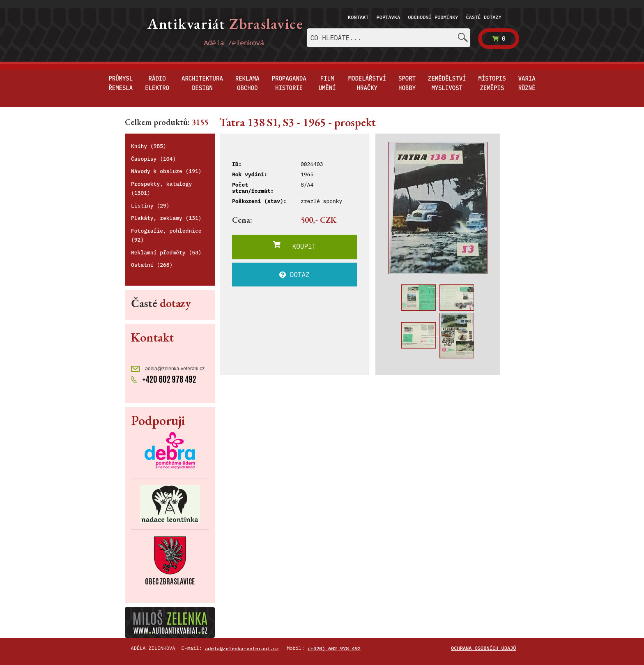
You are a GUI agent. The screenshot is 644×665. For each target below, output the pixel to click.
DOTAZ (294, 275)
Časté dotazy (484, 17)
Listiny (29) (150, 206)
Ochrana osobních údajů (483, 648)
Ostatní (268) (152, 265)
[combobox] (389, 38)
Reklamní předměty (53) (166, 253)
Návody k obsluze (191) (166, 171)
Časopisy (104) (153, 159)
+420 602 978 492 (164, 379)
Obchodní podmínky (433, 17)
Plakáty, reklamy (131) (166, 218)
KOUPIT (294, 246)
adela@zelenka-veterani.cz (168, 369)
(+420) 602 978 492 (334, 648)
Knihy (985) (149, 146)
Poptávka (389, 17)
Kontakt (358, 17)
